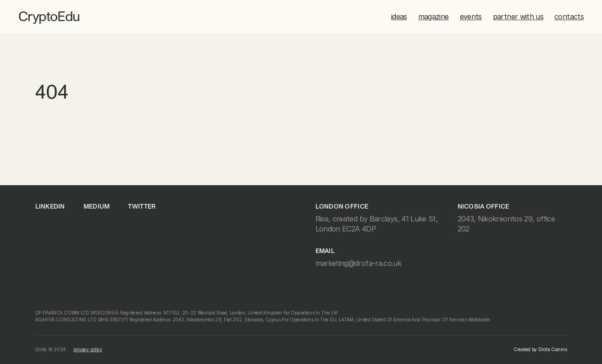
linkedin (50, 207)
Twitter (142, 207)
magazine (434, 17)
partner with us (518, 17)
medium (97, 207)
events (471, 17)
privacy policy (88, 349)
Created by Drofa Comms (540, 349)
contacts (569, 17)
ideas (399, 17)
